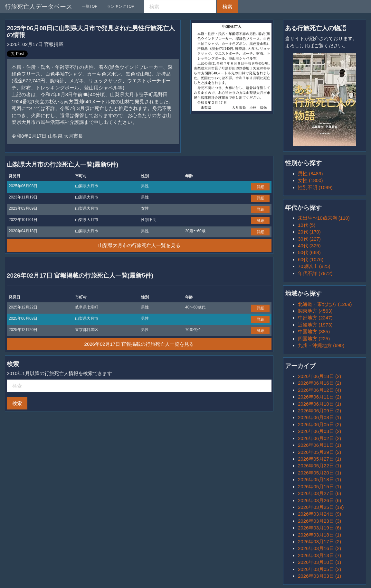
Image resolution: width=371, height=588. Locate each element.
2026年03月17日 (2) (319, 542)
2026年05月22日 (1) (319, 466)
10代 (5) (307, 225)
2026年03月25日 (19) (321, 507)
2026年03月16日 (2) (319, 548)
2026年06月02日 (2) (319, 438)
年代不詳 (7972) (315, 273)
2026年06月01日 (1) (319, 445)
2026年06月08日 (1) (319, 417)
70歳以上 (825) (314, 266)
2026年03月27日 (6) (319, 493)
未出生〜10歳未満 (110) (324, 218)
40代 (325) (309, 246)
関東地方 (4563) (315, 311)
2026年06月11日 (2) (319, 397)
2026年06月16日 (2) (319, 383)
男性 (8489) (310, 174)
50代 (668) (309, 252)
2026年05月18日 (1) (319, 479)
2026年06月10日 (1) (319, 404)
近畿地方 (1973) (315, 325)
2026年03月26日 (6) (319, 500)
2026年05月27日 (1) (319, 459)
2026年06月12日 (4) (319, 390)
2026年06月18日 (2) (319, 376)
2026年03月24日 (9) (319, 514)
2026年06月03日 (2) (319, 431)
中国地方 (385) (314, 331)
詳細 (261, 187)
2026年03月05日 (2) (319, 569)
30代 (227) (309, 239)
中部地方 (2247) (315, 318)
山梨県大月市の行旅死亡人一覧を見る (139, 245)
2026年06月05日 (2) (319, 424)
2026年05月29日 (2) (319, 452)
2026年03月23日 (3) (319, 521)
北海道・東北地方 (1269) (325, 304)
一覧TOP (90, 6)
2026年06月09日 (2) (319, 411)
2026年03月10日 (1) (319, 562)
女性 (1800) (310, 180)
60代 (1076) (311, 259)
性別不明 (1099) (315, 187)
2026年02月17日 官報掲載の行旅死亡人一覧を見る (139, 344)
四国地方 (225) (314, 339)
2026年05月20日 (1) (319, 473)
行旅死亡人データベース (38, 7)
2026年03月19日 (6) (319, 528)
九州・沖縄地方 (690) (321, 345)
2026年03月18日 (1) (319, 535)
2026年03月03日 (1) (319, 576)
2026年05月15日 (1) (319, 487)
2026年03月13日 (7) (319, 555)
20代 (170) (309, 232)
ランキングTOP (120, 6)
